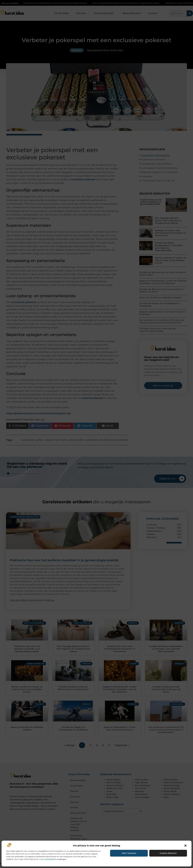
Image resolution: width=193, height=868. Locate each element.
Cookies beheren (168, 853)
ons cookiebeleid (48, 859)
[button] (185, 846)
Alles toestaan (129, 853)
